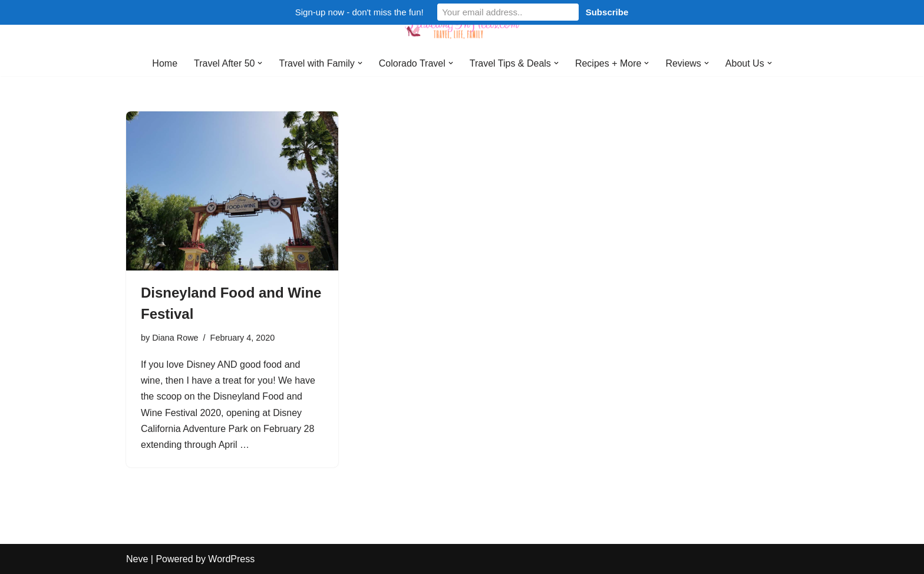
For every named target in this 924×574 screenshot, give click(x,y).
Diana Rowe (175, 338)
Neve (137, 559)
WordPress (231, 559)
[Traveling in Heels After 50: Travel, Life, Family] (462, 25)
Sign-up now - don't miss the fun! (359, 12)
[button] (260, 63)
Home (165, 63)
